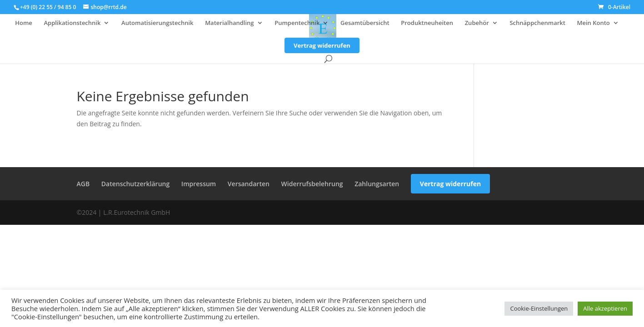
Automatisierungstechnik (157, 23)
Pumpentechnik (297, 23)
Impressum (199, 184)
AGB (83, 184)
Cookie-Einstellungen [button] (539, 308)
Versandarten (249, 184)
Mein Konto (594, 23)
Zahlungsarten (377, 184)
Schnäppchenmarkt (537, 23)
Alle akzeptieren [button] (605, 308)
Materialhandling (229, 23)
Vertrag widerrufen (322, 45)
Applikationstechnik (72, 23)
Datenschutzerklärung (135, 184)
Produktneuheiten (427, 23)
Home (24, 23)
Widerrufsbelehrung (312, 184)
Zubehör (477, 23)
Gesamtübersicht (365, 23)
